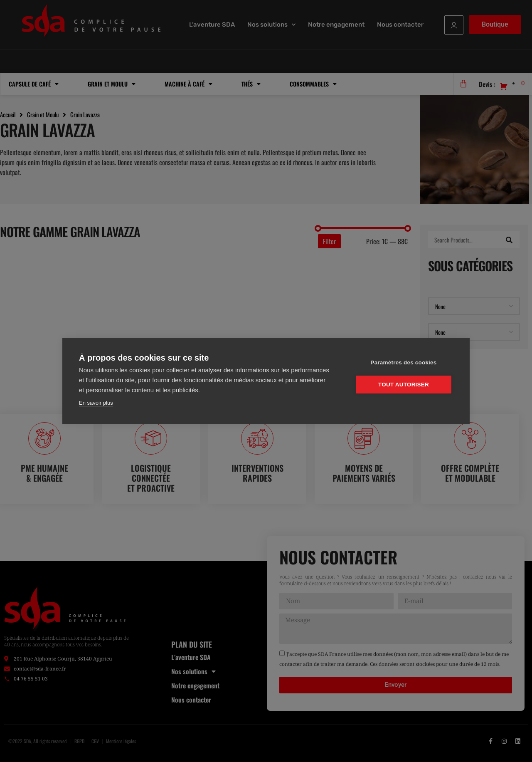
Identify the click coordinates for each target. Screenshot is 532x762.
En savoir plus (96, 403)
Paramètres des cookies (404, 362)
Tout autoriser (404, 385)
